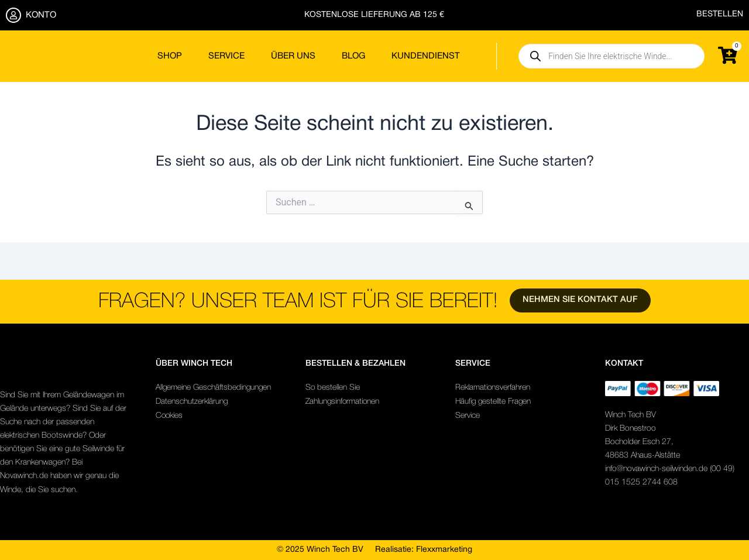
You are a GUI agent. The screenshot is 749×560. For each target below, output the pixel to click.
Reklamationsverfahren (493, 388)
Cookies (170, 416)
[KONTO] (13, 15)
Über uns (293, 56)
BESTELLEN (720, 14)
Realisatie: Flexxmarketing (424, 550)
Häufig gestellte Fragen (494, 402)
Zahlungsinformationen (343, 402)
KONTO (41, 15)
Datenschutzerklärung (192, 402)
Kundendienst (426, 56)
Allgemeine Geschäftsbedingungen (214, 388)
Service (226, 56)
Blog (353, 56)
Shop (170, 56)
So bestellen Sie (333, 388)
